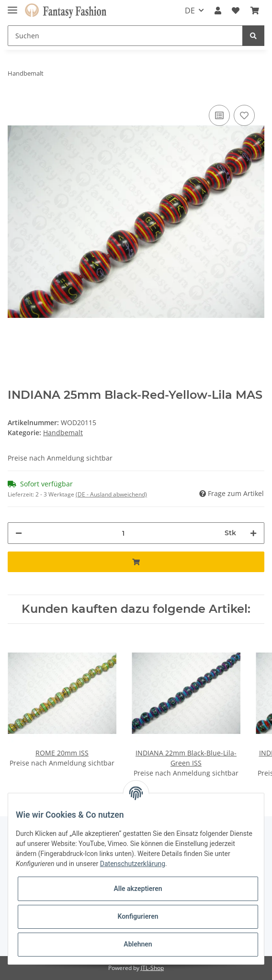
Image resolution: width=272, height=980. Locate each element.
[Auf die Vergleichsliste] (219, 115)
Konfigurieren (138, 916)
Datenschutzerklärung (133, 864)
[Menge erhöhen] (253, 533)
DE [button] (190, 11)
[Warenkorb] (255, 11)
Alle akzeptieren (138, 889)
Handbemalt (63, 433)
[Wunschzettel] (236, 11)
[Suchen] (125, 36)
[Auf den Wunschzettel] (244, 115)
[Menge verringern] (19, 533)
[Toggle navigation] (12, 6)
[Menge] (123, 533)
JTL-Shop (152, 968)
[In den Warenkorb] (136, 562)
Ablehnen (138, 944)
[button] (218, 11)
